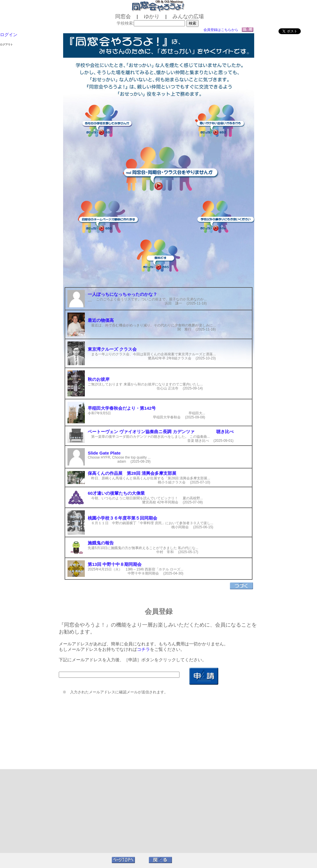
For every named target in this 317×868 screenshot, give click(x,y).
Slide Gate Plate (104, 453)
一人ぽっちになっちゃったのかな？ (122, 294)
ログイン (9, 35)
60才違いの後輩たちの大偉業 (116, 493)
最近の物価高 (101, 320)
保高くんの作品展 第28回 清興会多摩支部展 (132, 473)
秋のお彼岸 (99, 379)
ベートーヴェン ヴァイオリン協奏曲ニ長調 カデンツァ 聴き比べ (161, 432)
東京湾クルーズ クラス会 (112, 349)
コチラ (143, 649)
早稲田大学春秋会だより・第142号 (122, 408)
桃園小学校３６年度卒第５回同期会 (122, 518)
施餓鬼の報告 (101, 543)
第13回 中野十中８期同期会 (115, 564)
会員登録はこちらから (221, 30)
